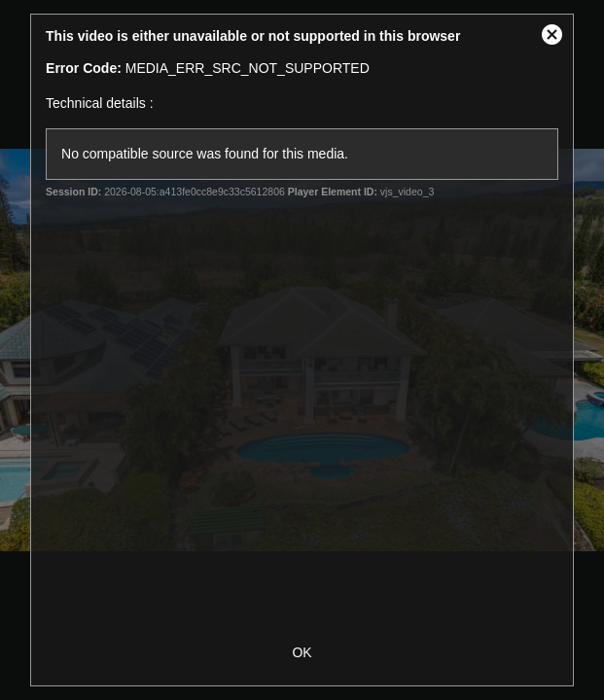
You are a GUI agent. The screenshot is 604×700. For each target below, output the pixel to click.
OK (302, 652)
